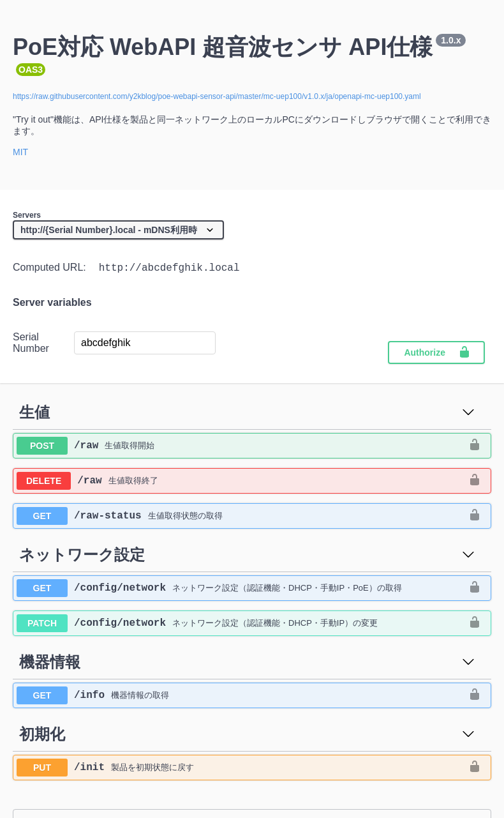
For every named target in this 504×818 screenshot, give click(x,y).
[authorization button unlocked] (475, 448)
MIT (20, 152)
